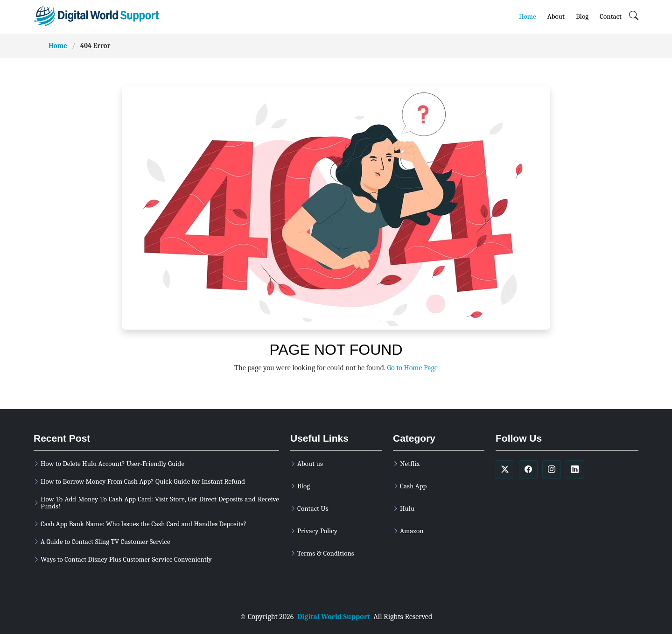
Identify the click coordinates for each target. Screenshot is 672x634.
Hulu (407, 509)
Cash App (413, 486)
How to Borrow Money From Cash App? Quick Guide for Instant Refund (143, 482)
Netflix (410, 464)
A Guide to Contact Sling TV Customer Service (105, 542)
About (556, 16)
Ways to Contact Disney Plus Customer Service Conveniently (126, 560)
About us (310, 464)
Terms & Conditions (326, 553)
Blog (582, 16)
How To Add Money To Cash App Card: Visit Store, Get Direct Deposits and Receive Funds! (160, 503)
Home (528, 16)
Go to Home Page (412, 368)
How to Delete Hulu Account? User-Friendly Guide (112, 464)
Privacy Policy (317, 531)
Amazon (412, 531)
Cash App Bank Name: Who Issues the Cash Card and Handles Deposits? (143, 524)
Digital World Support (334, 617)
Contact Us (313, 509)
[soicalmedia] (505, 470)
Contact (611, 16)
